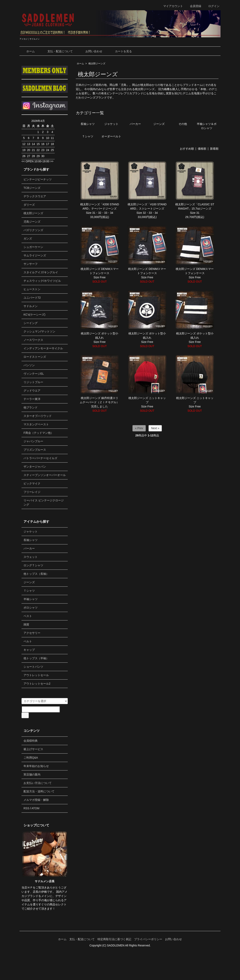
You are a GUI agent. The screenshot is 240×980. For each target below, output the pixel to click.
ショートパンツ (33, 667)
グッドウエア (32, 391)
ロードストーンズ (35, 357)
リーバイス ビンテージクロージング (44, 502)
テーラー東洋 (32, 399)
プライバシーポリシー (148, 939)
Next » (155, 428)
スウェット (31, 557)
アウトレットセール (36, 675)
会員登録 (193, 6)
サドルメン (31, 306)
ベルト (28, 641)
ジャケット (111, 124)
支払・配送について (57, 51)
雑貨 (26, 624)
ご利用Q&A (31, 758)
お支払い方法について (38, 783)
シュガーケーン (33, 247)
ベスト (28, 616)
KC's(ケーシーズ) (34, 315)
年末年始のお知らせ (36, 766)
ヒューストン (32, 289)
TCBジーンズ (32, 188)
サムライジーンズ (35, 255)
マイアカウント (171, 6)
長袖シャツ (88, 124)
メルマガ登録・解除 (36, 800)
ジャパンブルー (33, 441)
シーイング (31, 323)
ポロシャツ (31, 608)
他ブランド (31, 407)
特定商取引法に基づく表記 (114, 939)
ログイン (212, 6)
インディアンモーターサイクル (43, 348)
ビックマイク (32, 483)
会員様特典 (31, 741)
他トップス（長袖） (36, 574)
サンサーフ (31, 264)
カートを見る (121, 51)
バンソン (29, 365)
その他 (183, 124)
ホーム (28, 51)
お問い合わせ (91, 51)
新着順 (214, 149)
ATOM (35, 808)
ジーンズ (159, 124)
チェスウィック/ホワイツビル (42, 281)
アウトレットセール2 (37, 684)
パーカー (135, 124)
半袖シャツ (31, 599)
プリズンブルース (35, 450)
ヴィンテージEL (34, 374)
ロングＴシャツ (33, 565)
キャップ (29, 650)
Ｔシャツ (88, 136)
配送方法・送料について (39, 791)
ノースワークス (33, 340)
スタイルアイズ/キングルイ (41, 272)
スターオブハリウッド (38, 416)
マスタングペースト (36, 424)
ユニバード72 (32, 298)
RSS (26, 808)
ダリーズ (29, 205)
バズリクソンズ (33, 230)
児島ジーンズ (32, 222)
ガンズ (28, 239)
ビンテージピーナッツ (38, 179)
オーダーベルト (111, 136)
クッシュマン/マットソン (39, 331)
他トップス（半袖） (36, 658)
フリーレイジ (32, 492)
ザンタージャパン (35, 467)
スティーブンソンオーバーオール (45, 475)
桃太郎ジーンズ (97, 64)
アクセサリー (32, 633)
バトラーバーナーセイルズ (40, 458)
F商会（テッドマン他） (38, 433)
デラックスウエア (35, 196)
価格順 (202, 149)
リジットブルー (33, 382)
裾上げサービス (33, 749)
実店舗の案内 (32, 774)
